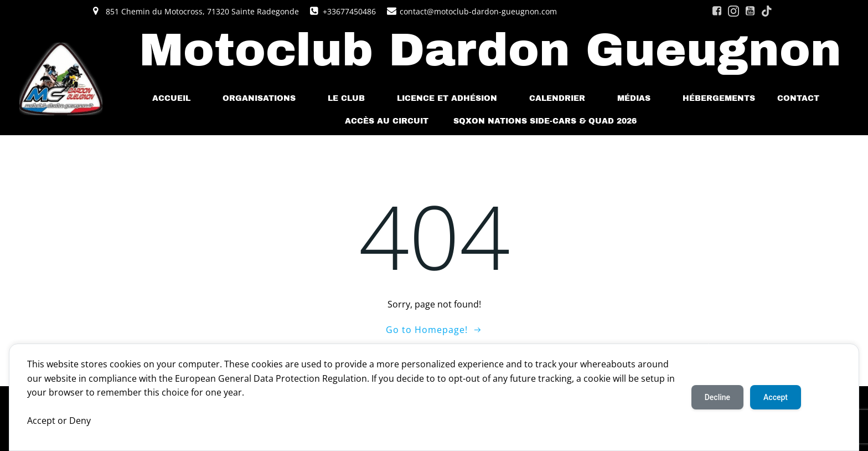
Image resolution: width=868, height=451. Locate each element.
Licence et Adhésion (452, 98)
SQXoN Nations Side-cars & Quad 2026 (545, 121)
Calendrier (562, 98)
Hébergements (719, 98)
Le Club (351, 98)
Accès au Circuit (388, 121)
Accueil (176, 98)
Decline (717, 397)
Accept (776, 397)
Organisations (264, 98)
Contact (803, 98)
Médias (639, 98)
